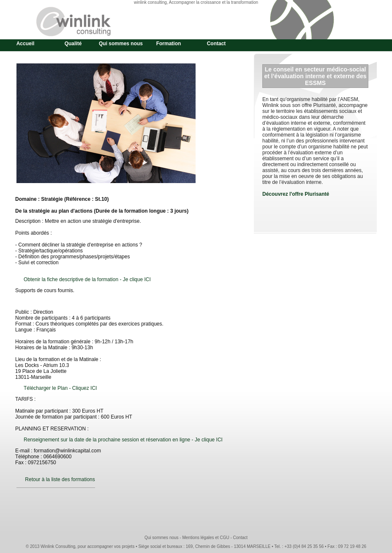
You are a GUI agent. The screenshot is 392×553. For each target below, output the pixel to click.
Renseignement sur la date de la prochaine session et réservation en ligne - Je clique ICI (123, 440)
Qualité (73, 44)
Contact (216, 44)
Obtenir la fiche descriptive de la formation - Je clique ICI (87, 279)
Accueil (26, 44)
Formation (169, 44)
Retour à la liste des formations (60, 479)
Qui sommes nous (121, 44)
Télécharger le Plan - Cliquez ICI (60, 388)
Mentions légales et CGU (206, 538)
